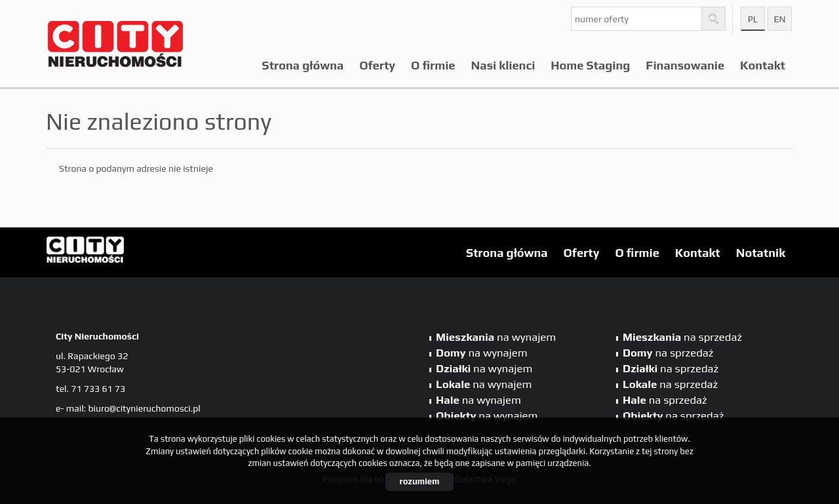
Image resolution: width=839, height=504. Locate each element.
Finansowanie (685, 65)
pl (753, 19)
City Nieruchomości (147, 253)
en (779, 19)
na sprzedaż (682, 337)
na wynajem (496, 337)
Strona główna (303, 65)
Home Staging (590, 65)
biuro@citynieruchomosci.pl (144, 408)
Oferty (377, 65)
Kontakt (763, 65)
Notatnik (761, 253)
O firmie (433, 65)
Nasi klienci (503, 65)
